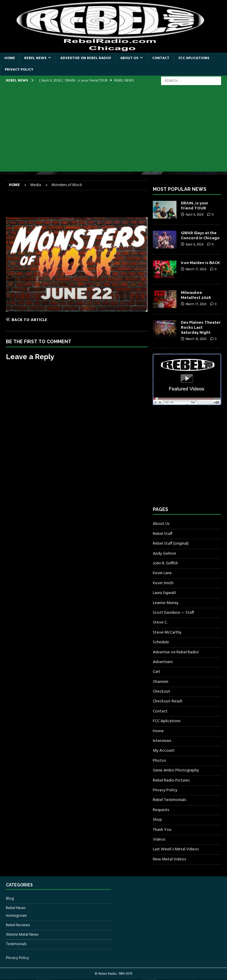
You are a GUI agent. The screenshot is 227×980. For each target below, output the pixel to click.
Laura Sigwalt (164, 593)
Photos (159, 761)
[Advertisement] (113, 130)
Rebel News (35, 58)
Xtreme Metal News (22, 935)
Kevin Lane (162, 573)
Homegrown (16, 916)
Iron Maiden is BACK (200, 263)
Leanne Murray (166, 603)
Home (10, 58)
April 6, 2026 (194, 215)
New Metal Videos (169, 859)
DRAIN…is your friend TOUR (195, 206)
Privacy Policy (19, 70)
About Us (129, 58)
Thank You (162, 830)
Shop (157, 820)
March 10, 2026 (196, 339)
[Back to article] (40, 320)
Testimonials (16, 944)
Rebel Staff (163, 534)
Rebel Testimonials (169, 800)
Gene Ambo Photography (176, 770)
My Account (164, 751)
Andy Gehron (164, 554)
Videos (159, 840)
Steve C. (160, 622)
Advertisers (163, 662)
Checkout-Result (168, 701)
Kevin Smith (163, 583)
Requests (161, 810)
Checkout (162, 692)
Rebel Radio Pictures (171, 780)
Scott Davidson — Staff (173, 613)
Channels (160, 682)
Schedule (161, 642)
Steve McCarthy (167, 633)
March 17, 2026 (196, 269)
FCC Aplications (194, 58)
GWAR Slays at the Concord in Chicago (200, 235)
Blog (10, 899)
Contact (161, 58)
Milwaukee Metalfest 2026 (196, 295)
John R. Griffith (165, 563)
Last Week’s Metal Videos (176, 849)
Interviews (162, 741)
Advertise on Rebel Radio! (86, 58)
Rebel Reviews (18, 925)
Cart (157, 672)
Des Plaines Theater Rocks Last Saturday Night (201, 327)
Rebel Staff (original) (171, 544)
